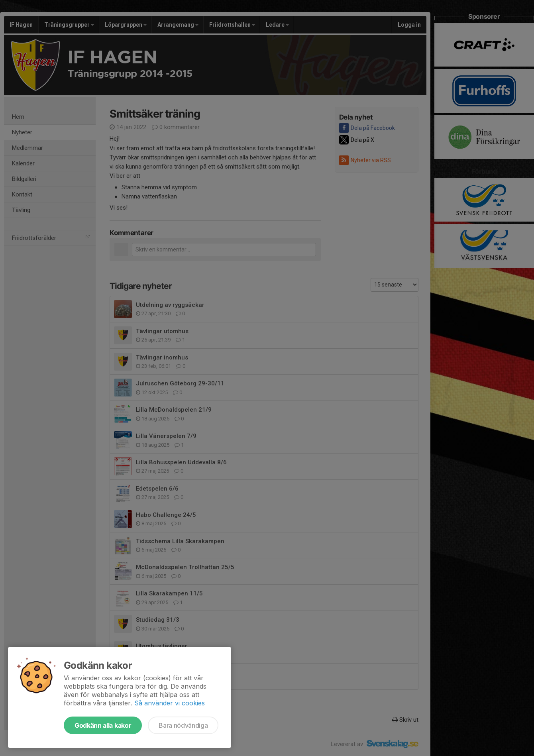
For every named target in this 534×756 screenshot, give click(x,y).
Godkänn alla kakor (103, 725)
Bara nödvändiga (183, 725)
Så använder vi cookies (170, 703)
